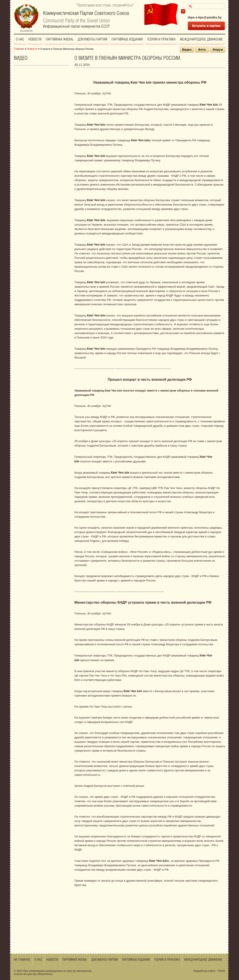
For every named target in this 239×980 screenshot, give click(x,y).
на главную (26, 30)
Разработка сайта (204, 971)
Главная (19, 49)
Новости (32, 49)
